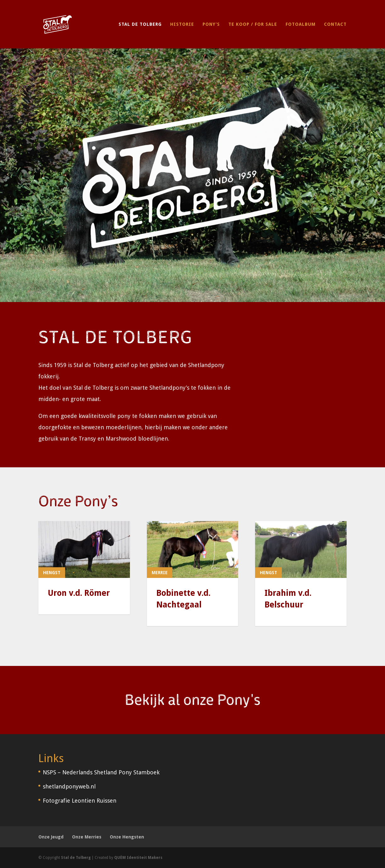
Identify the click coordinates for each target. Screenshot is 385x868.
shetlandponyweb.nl (69, 786)
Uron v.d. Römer (79, 593)
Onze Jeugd (51, 837)
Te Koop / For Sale (253, 24)
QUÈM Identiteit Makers (138, 858)
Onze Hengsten (127, 837)
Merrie (160, 573)
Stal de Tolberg (140, 24)
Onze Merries (87, 837)
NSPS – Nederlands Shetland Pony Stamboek (101, 772)
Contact (335, 24)
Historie (182, 24)
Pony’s (211, 24)
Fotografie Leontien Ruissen (80, 801)
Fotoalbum (301, 24)
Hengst (52, 573)
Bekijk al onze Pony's (192, 700)
